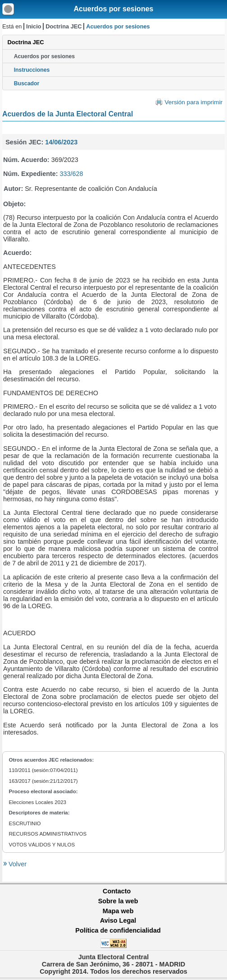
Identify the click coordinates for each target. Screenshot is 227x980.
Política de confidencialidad (118, 930)
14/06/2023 (61, 142)
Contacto (117, 891)
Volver (17, 864)
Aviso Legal (118, 920)
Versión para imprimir (194, 102)
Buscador (27, 83)
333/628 (72, 174)
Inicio (34, 26)
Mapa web (118, 911)
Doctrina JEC (64, 26)
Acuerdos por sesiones (114, 9)
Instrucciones (32, 70)
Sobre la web (118, 901)
